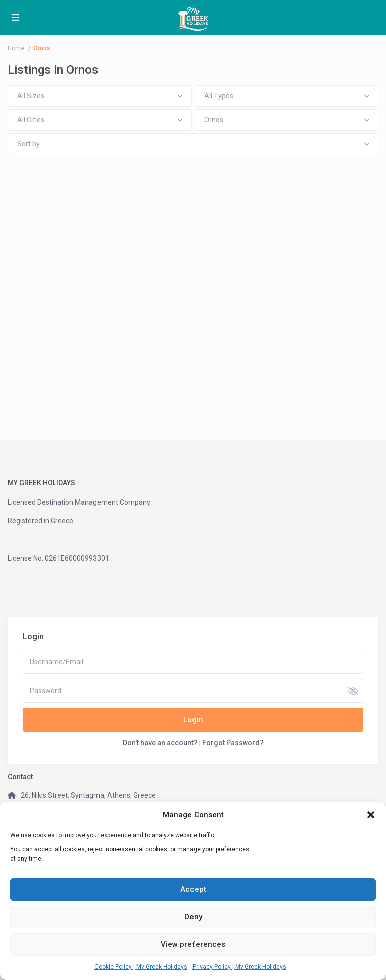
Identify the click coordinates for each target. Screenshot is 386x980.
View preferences (193, 944)
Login (193, 720)
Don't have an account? (160, 743)
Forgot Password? (233, 743)
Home (16, 48)
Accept (193, 889)
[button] (371, 815)
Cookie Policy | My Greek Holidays (141, 967)
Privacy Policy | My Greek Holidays (239, 967)
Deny (193, 917)
